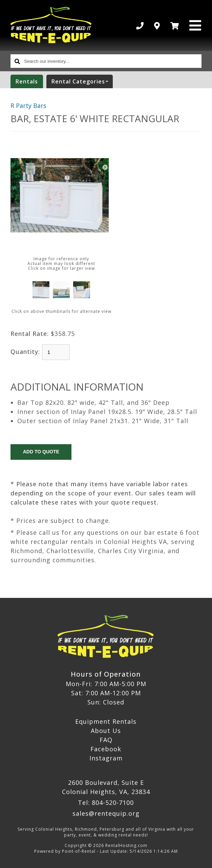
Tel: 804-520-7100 (106, 803)
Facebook (106, 749)
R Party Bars (28, 106)
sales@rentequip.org (106, 813)
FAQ (106, 740)
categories (82, 81)
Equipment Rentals (106, 721)
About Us (106, 731)
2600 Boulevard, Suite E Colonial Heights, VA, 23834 (106, 787)
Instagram (106, 758)
